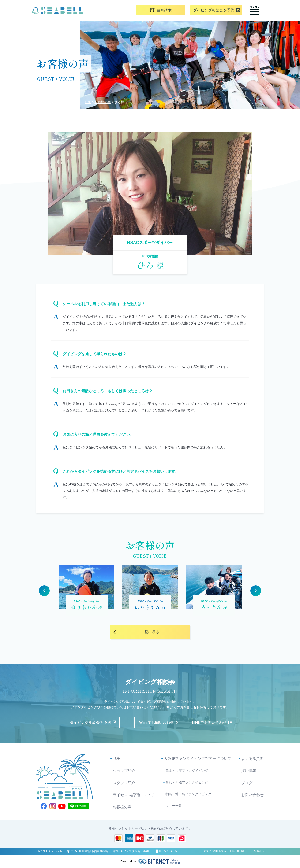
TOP (88, 102)
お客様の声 (103, 102)
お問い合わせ (252, 795)
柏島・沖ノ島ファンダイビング (188, 794)
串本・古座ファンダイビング (187, 770)
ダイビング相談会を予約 (221, 11)
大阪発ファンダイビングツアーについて (198, 759)
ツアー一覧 (174, 805)
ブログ (247, 783)
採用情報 (249, 771)
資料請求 (165, 11)
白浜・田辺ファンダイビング (187, 782)
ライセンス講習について (133, 795)
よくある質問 (252, 759)
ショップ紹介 (124, 771)
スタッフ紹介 (124, 783)
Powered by (150, 861)
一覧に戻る (150, 632)
